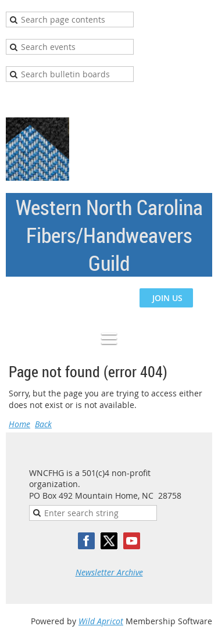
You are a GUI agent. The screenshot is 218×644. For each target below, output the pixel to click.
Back (43, 424)
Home (19, 424)
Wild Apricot (101, 621)
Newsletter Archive (109, 572)
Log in (201, 99)
